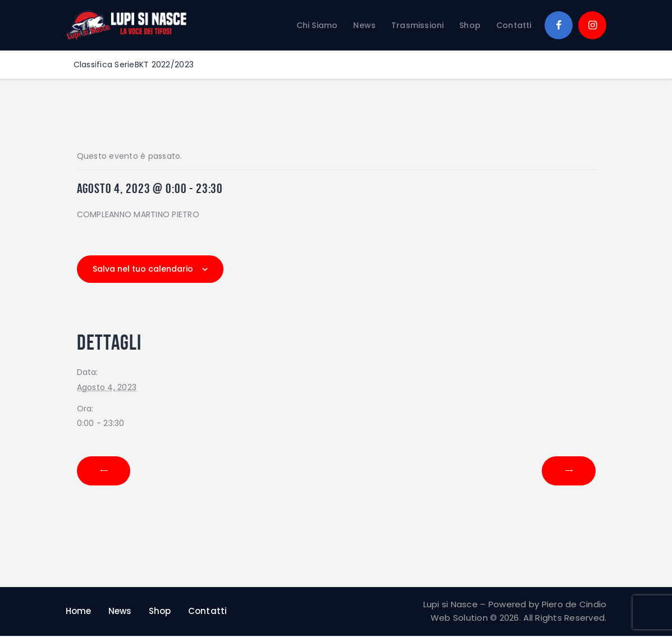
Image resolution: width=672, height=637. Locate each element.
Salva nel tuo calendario (143, 269)
